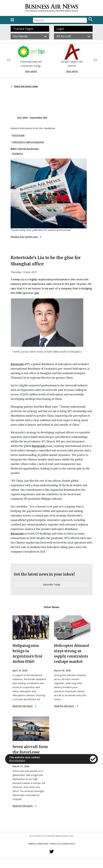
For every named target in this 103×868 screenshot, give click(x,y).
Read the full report (25, 706)
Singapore (18, 153)
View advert (31, 71)
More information (17, 761)
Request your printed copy (26, 237)
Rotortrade (18, 135)
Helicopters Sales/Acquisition (28, 142)
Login (60, 29)
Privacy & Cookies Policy (63, 844)
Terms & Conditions (38, 844)
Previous (8, 60)
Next (95, 60)
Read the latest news (24, 86)
